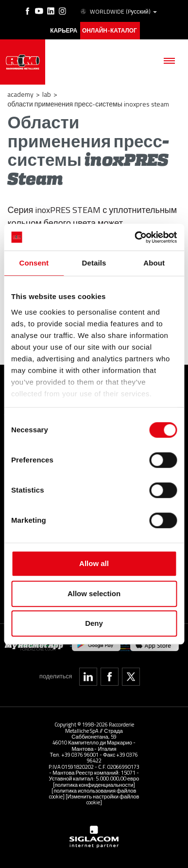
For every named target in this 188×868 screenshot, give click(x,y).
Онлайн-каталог (110, 31)
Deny (94, 623)
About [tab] (154, 263)
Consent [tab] (34, 263)
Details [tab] (94, 263)
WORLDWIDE (118, 12)
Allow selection (94, 593)
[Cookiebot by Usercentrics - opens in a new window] (135, 237)
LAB (47, 94)
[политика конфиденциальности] (94, 785)
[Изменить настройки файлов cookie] (103, 799)
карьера (64, 31)
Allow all (94, 563)
